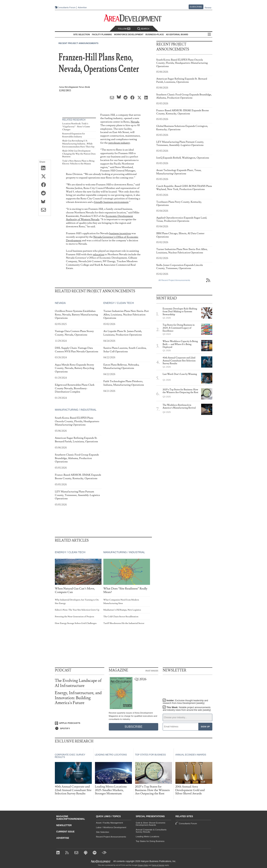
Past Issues (152, 671)
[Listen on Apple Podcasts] (80, 723)
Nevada (135, 122)
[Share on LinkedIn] (45, 168)
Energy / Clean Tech (118, 303)
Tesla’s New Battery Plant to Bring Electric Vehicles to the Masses (78, 162)
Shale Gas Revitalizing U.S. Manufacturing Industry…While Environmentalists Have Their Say (78, 144)
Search (143, 29)
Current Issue (65, 832)
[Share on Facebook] (45, 185)
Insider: (185, 702)
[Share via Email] (45, 210)
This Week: (187, 709)
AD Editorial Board (177, 34)
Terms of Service (158, 865)
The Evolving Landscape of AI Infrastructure (78, 683)
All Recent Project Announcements (174, 280)
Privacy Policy (143, 865)
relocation (99, 254)
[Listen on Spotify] (80, 728)
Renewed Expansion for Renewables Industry (74, 135)
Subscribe (196, 7)
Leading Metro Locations (148, 837)
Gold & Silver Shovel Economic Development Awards (151, 824)
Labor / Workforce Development (111, 827)
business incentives (120, 233)
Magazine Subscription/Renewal (71, 818)
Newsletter (64, 825)
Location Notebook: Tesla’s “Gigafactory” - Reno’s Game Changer (76, 127)
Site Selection (103, 832)
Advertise (82, 8)
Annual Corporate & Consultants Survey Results (151, 831)
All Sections (209, 35)
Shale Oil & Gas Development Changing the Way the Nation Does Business (79, 154)
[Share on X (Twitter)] (45, 177)
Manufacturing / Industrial (76, 410)
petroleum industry (119, 143)
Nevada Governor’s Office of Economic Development (102, 239)
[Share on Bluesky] (45, 202)
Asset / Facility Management (110, 823)
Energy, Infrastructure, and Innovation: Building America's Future (78, 698)
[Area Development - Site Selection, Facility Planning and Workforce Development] (133, 18)
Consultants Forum (67, 7)
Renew (208, 8)
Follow (124, 29)
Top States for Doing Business (150, 841)
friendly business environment (111, 202)
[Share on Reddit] (45, 193)
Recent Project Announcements (79, 43)
